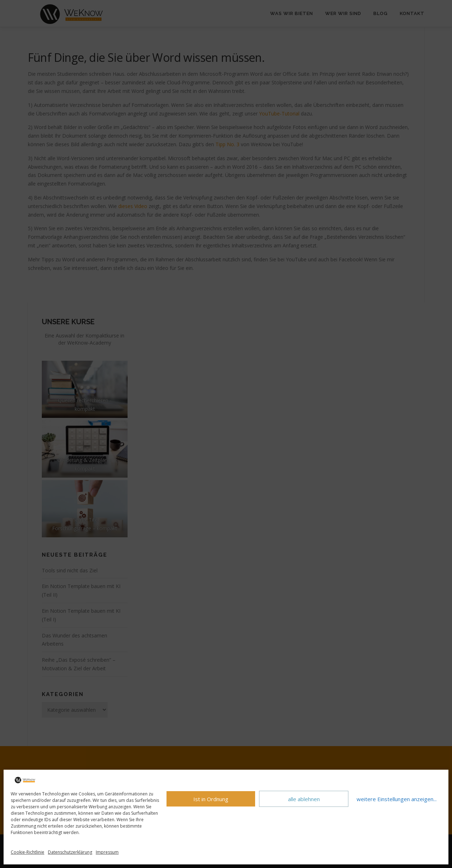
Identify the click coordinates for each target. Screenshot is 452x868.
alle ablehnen (304, 799)
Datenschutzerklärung (70, 852)
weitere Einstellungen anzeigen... (397, 799)
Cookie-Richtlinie (28, 852)
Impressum (107, 852)
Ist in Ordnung (211, 799)
